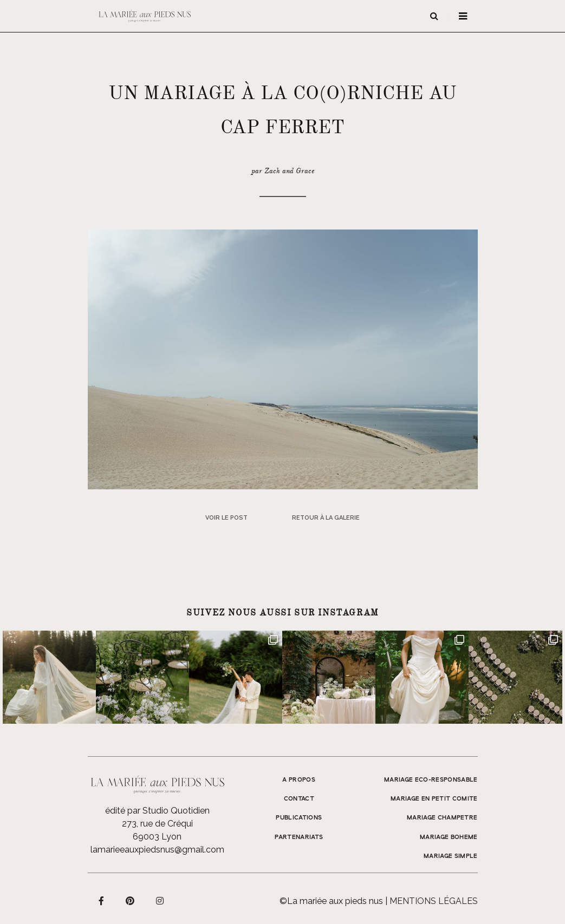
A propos (299, 780)
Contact (299, 799)
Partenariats (299, 837)
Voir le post (226, 518)
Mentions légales (434, 901)
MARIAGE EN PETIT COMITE (434, 799)
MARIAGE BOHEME (449, 837)
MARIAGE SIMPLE (451, 856)
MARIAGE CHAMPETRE (442, 818)
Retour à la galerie (326, 518)
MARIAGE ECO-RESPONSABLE (431, 780)
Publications (299, 818)
